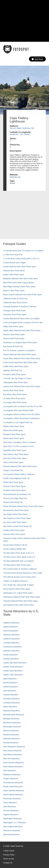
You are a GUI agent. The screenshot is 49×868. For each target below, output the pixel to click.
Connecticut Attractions (12, 647)
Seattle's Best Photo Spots (14, 530)
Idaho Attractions (10, 679)
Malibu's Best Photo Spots (14, 426)
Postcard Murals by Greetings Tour (17, 494)
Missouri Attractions (11, 731)
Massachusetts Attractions (14, 715)
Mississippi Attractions (12, 727)
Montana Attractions (11, 735)
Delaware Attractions (12, 651)
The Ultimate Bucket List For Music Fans (20, 577)
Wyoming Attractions (11, 834)
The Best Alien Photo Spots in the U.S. (19, 553)
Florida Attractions (10, 655)
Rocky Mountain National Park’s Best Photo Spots (23, 506)
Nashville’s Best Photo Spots (15, 450)
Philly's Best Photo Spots (13, 482)
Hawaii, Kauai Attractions (13, 667)
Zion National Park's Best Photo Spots (19, 605)
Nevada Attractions (11, 743)
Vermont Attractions (11, 811)
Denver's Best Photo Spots (14, 334)
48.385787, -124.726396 (20, 134)
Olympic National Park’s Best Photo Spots (20, 466)
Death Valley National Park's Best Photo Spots (22, 330)
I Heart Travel (9, 851)
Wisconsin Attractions (12, 830)
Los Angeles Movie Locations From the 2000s (22, 414)
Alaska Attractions (10, 627)
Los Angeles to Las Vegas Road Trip (18, 422)
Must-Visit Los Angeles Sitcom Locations (20, 442)
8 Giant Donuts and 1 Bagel (14, 263)
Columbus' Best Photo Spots (15, 315)
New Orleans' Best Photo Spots (16, 454)
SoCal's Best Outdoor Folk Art (15, 545)
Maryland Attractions (11, 711)
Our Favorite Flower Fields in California (19, 474)
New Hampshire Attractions (14, 747)
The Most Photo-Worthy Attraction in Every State (23, 573)
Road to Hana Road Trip (13, 502)
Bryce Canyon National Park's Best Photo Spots (22, 295)
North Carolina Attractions (14, 763)
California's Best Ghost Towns (15, 303)
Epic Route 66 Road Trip (13, 346)
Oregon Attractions (11, 779)
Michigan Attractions (11, 719)
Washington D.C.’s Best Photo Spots (18, 593)
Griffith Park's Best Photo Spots (16, 366)
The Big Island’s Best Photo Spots (17, 565)
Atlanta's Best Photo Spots (14, 271)
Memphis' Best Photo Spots (14, 434)
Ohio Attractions (10, 771)
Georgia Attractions (11, 659)
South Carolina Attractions (14, 791)
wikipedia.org (15, 177)
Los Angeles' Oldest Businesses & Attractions (21, 418)
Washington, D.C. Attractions (15, 822)
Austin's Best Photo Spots (14, 275)
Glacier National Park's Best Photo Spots (20, 354)
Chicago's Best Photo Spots (14, 311)
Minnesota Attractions (12, 723)
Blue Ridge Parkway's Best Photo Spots (19, 287)
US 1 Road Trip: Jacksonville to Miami (18, 585)
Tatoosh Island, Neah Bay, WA (22, 128)
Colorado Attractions (11, 643)
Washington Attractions (12, 819)
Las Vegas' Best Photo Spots (15, 402)
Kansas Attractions (11, 695)
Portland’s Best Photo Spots (14, 490)
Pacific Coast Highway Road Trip (16, 478)
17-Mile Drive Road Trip (13, 255)
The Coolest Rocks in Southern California (20, 569)
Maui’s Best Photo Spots (13, 430)
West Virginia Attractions (13, 826)
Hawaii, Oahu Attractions (13, 675)
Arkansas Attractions (12, 635)
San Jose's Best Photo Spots (15, 522)
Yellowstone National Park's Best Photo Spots (22, 597)
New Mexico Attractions (13, 755)
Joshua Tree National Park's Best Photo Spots (22, 386)
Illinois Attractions (10, 683)
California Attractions (12, 639)
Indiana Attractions (11, 687)
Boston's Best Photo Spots (14, 291)
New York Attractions (12, 759)
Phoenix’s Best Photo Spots (14, 486)
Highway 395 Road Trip (13, 370)
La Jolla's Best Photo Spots (14, 398)
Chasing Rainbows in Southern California (20, 307)
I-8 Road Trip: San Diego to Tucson (17, 378)
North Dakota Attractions (13, 767)
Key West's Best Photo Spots (15, 394)
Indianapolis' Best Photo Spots (15, 382)
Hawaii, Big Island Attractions (15, 663)
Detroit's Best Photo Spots (14, 338)
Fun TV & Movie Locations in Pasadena (19, 350)
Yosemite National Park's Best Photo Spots (20, 601)
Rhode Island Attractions (13, 787)
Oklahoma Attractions (12, 775)
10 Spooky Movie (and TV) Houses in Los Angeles (23, 251)
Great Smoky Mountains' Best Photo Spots (20, 362)
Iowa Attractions (10, 691)
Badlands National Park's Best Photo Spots (21, 279)
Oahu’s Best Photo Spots (13, 462)
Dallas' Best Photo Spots (13, 326)
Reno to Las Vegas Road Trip (15, 498)
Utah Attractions (10, 807)
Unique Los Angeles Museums (15, 581)
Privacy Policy (9, 855)
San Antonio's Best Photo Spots (16, 510)
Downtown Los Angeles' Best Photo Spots (20, 342)
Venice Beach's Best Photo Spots (17, 589)
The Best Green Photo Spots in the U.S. (19, 557)
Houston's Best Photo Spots (14, 374)
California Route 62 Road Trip (15, 299)
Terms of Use (9, 859)
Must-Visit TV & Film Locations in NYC (19, 446)
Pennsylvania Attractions (13, 783)
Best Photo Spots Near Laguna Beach (19, 283)
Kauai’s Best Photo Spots (13, 390)
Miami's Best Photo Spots (14, 438)
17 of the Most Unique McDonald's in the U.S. (22, 259)
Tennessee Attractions (12, 799)
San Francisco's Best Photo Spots (17, 518)
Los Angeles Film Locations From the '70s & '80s (23, 406)
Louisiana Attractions (12, 703)
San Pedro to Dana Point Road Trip (17, 526)
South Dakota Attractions (13, 795)
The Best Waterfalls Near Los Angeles (18, 561)
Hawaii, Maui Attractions (13, 671)
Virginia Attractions (11, 815)
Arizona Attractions (11, 631)
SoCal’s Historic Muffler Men (15, 549)
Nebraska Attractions (12, 739)
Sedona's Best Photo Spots (14, 534)
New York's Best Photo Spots (15, 458)
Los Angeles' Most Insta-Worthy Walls (18, 410)
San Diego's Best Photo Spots (15, 514)
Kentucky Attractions (11, 699)
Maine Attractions (10, 707)
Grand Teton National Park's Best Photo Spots (22, 358)
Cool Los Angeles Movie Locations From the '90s (23, 323)
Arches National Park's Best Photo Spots (20, 267)
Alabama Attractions (11, 623)
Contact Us (8, 863)
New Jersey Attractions (12, 751)
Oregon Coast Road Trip (13, 470)
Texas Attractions (10, 803)
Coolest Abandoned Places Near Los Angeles (22, 319)
